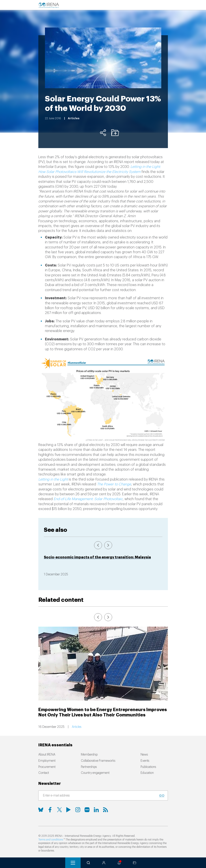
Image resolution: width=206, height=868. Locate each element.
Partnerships (89, 767)
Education (147, 773)
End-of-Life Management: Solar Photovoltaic (88, 499)
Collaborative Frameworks (98, 761)
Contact (44, 773)
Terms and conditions (51, 840)
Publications (148, 767)
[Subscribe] (100, 796)
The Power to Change (114, 484)
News (144, 755)
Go (162, 796)
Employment (47, 761)
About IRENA (47, 755)
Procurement (47, 767)
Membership (89, 755)
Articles (77, 727)
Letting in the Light (53, 479)
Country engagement (95, 773)
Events (145, 761)
